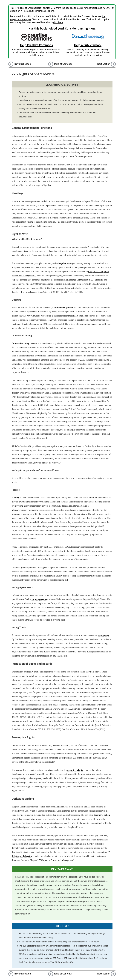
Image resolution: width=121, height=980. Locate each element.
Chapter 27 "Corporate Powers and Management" (52, 860)
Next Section (104, 64)
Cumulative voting (21, 343)
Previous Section (22, 64)
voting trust (103, 635)
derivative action (102, 815)
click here (49, 11)
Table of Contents (63, 64)
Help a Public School (88, 45)
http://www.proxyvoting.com (25, 510)
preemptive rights (74, 770)
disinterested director (22, 856)
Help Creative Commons (36, 45)
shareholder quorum (64, 308)
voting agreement (40, 599)
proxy (16, 498)
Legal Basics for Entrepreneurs (87, 8)
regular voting (66, 263)
